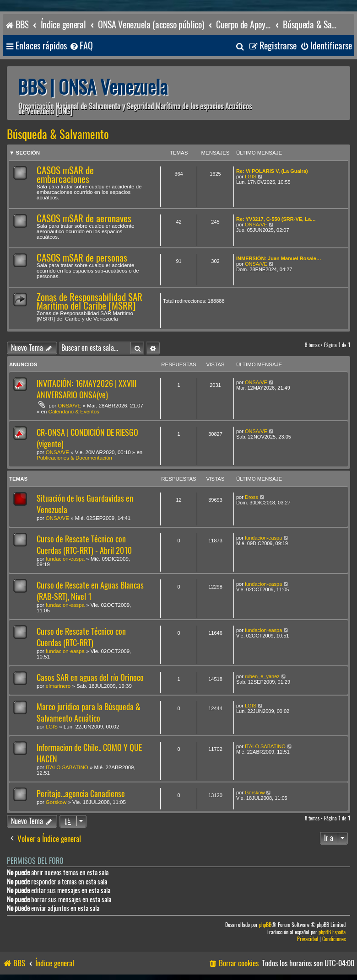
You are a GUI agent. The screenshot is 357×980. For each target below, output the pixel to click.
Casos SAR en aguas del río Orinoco (90, 677)
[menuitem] (81, 46)
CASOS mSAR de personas (82, 258)
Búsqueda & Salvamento (58, 134)
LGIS (251, 177)
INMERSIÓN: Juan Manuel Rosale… (279, 258)
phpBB (265, 925)
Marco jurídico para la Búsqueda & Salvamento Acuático (89, 712)
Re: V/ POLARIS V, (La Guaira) (272, 171)
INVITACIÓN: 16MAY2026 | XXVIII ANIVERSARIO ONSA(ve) (87, 389)
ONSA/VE (256, 225)
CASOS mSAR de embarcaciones (65, 175)
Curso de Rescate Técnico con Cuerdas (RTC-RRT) (81, 637)
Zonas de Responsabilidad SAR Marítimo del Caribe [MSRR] (89, 301)
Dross (252, 497)
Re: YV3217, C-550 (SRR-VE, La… (276, 219)
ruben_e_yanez (262, 676)
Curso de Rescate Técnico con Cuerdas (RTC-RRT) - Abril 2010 (84, 545)
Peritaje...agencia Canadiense (81, 794)
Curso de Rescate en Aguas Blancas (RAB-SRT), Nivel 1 (90, 591)
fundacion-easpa (65, 559)
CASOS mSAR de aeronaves (84, 218)
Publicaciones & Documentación (74, 458)
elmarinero (58, 686)
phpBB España (332, 932)
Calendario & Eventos (74, 412)
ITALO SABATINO (67, 767)
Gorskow (56, 802)
